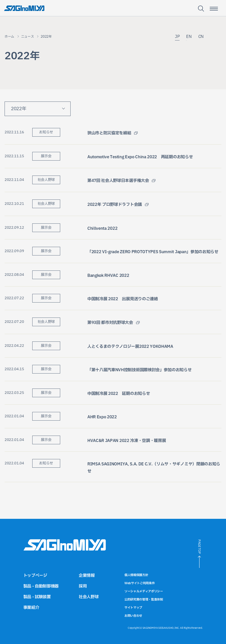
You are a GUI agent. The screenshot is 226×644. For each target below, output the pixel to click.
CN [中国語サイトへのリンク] (201, 37)
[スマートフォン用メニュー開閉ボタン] (214, 9)
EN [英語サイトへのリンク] (189, 37)
